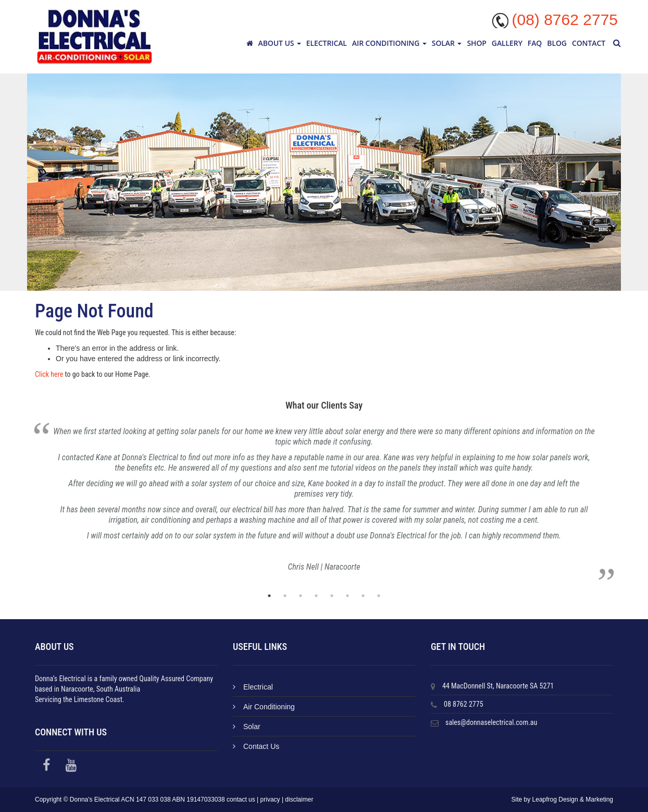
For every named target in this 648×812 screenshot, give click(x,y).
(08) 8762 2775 (565, 20)
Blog (557, 43)
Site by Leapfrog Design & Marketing (562, 799)
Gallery (507, 43)
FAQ (535, 43)
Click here (49, 374)
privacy (270, 799)
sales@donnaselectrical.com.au (491, 722)
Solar (447, 43)
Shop (476, 43)
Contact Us (256, 746)
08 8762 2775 (464, 704)
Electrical (327, 43)
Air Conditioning (389, 43)
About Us (280, 43)
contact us (241, 799)
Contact (589, 43)
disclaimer (299, 799)
